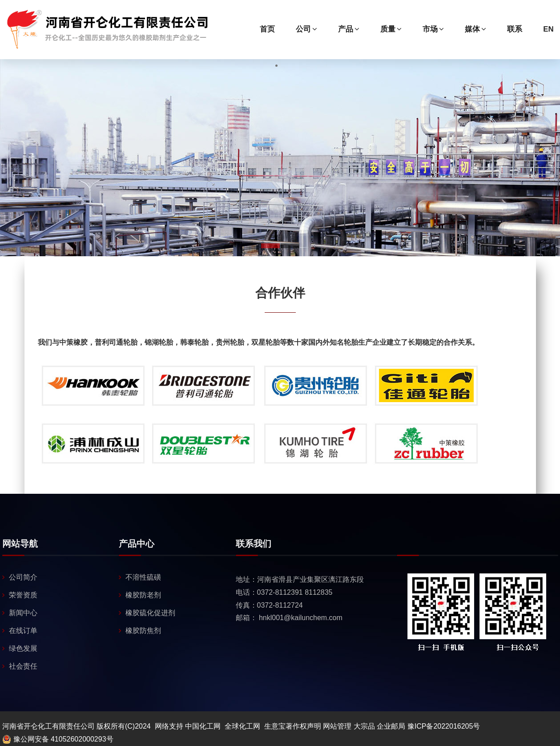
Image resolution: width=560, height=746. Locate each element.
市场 (433, 29)
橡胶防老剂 (143, 595)
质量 (391, 29)
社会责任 (23, 666)
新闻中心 (23, 613)
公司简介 (23, 577)
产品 (349, 29)
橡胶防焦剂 (143, 631)
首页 (267, 29)
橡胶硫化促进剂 (150, 613)
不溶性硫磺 (143, 577)
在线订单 (23, 631)
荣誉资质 (23, 595)
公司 (306, 29)
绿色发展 (23, 648)
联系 (515, 29)
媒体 (475, 29)
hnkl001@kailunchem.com (301, 618)
